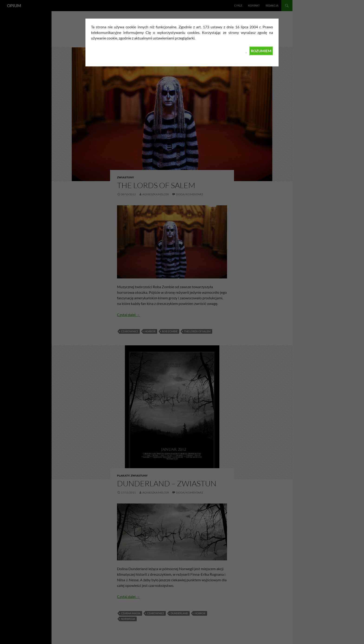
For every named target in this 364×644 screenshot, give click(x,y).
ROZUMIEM (261, 51)
